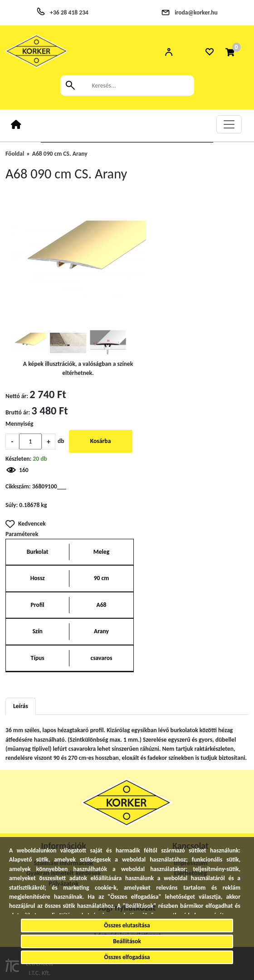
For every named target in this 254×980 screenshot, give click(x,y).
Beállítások (127, 941)
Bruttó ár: (18, 412)
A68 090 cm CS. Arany (60, 154)
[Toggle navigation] (229, 124)
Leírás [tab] (21, 706)
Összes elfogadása (127, 957)
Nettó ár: (17, 396)
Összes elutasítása (127, 925)
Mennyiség (20, 424)
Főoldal (15, 154)
